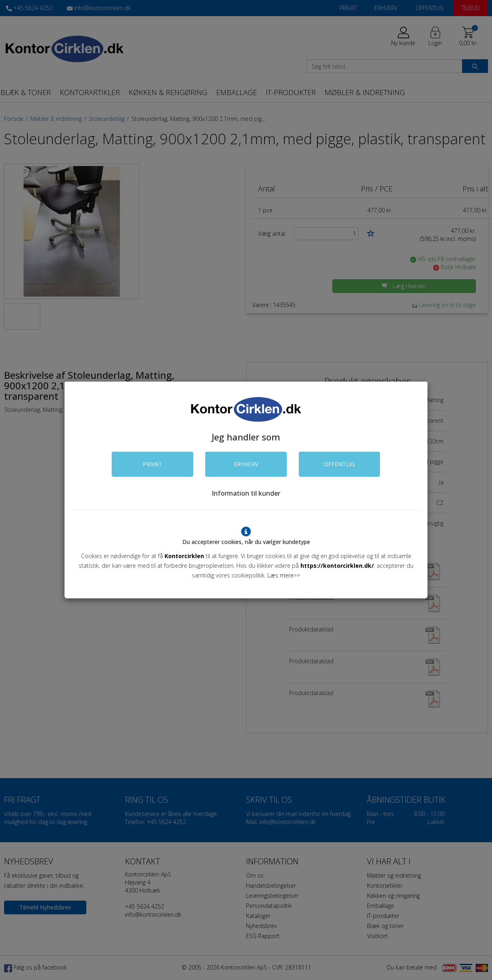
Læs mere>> (284, 575)
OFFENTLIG (339, 464)
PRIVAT (152, 464)
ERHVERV (246, 464)
